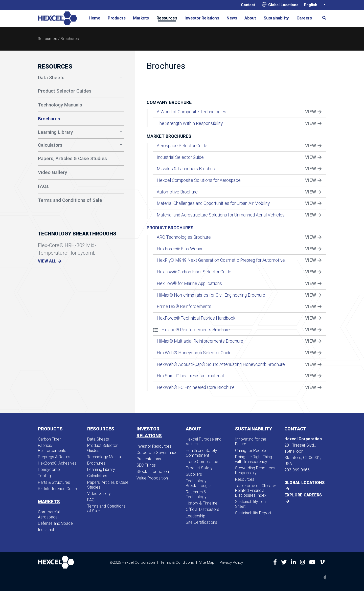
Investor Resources (154, 446)
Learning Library (55, 132)
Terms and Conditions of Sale (106, 509)
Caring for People (251, 451)
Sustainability (276, 18)
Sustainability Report (253, 513)
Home (94, 18)
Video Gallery (99, 494)
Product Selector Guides (102, 448)
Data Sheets (51, 78)
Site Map (207, 562)
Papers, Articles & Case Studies (108, 485)
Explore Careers (303, 495)
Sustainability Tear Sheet (251, 504)
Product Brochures (170, 228)
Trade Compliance (202, 462)
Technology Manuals (105, 457)
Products (117, 18)
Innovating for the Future (251, 442)
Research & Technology (196, 494)
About (250, 18)
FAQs (92, 500)
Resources (167, 18)
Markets (141, 18)
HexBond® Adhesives (57, 463)
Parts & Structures (54, 482)
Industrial (46, 530)
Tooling (44, 476)
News (232, 18)
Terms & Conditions (177, 562)
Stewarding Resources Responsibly (255, 470)
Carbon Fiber (49, 439)
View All (47, 261)
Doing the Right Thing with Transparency (254, 459)
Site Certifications (201, 522)
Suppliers (194, 474)
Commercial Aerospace (49, 514)
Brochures (96, 463)
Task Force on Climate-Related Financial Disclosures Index (256, 490)
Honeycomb (49, 469)
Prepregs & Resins (54, 457)
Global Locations (280, 5)
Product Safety (199, 468)
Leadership (196, 516)
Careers (304, 18)
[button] (322, 18)
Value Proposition (152, 478)
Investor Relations (202, 18)
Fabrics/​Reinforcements (52, 448)
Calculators (50, 145)
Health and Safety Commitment (201, 453)
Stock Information (153, 472)
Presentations (149, 459)
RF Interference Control (59, 489)
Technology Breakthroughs (199, 483)
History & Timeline (202, 503)
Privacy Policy (231, 562)
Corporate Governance (157, 453)
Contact (248, 5)
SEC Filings (146, 465)
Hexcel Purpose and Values (204, 442)
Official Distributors (202, 509)
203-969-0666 (297, 470)
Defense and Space (55, 523)
